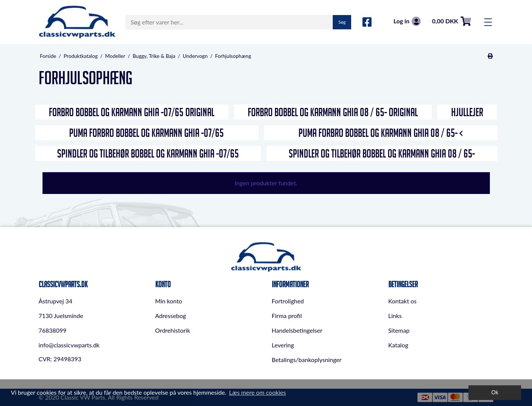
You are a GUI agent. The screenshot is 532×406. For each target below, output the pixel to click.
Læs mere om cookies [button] (257, 392)
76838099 (53, 330)
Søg (342, 22)
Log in (407, 21)
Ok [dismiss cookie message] (495, 392)
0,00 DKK (452, 21)
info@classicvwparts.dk (69, 345)
